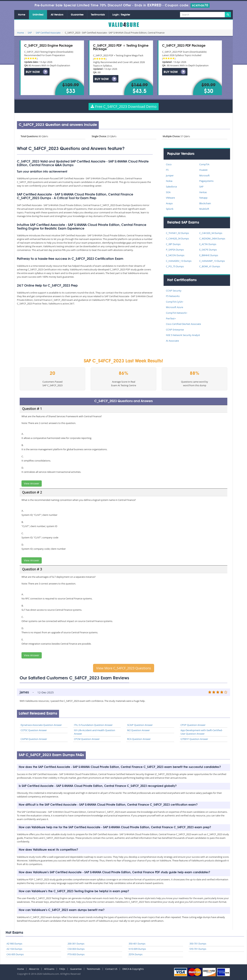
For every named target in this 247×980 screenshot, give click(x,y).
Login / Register (121, 15)
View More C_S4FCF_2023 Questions (124, 668)
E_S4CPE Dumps (208, 250)
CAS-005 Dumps (15, 954)
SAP (30, 33)
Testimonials (98, 15)
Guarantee (77, 15)
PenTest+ (171, 318)
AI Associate (172, 341)
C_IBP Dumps (173, 244)
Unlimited (38, 15)
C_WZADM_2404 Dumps (212, 238)
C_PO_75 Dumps (175, 266)
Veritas (203, 192)
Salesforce (171, 187)
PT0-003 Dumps (76, 954)
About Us (34, 969)
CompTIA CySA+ (175, 302)
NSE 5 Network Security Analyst (183, 335)
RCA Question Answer (139, 739)
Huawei (203, 170)
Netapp (203, 198)
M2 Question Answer (138, 730)
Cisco (169, 164)
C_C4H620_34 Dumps (177, 238)
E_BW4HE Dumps (209, 255)
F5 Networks (173, 296)
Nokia (169, 181)
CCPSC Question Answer (34, 730)
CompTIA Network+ (177, 313)
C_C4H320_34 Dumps (211, 233)
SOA (168, 192)
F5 (167, 170)
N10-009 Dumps (137, 949)
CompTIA (204, 164)
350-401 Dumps (137, 944)
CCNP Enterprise (175, 330)
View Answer (32, 483)
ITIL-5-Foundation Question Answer (93, 725)
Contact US (111, 969)
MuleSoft (204, 209)
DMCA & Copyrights (133, 969)
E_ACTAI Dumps (208, 244)
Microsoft (204, 175)
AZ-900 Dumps (14, 944)
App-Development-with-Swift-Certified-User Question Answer (202, 732)
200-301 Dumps (76, 944)
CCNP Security (174, 291)
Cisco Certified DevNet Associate (183, 324)
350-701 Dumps (198, 944)
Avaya (169, 203)
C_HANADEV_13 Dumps (179, 261)
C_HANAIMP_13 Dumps (212, 261)
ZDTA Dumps (136, 954)
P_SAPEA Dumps (175, 250)
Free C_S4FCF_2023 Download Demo (124, 106)
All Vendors (57, 15)
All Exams (49, 969)
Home (22, 15)
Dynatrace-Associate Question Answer (41, 725)
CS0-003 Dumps (76, 949)
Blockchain (205, 203)
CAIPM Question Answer (34, 739)
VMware (170, 198)
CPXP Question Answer (193, 725)
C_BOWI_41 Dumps (210, 266)
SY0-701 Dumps (198, 949)
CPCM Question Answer (87, 739)
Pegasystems (206, 181)
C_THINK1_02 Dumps (177, 233)
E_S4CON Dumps (175, 255)
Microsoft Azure (175, 307)
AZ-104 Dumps (14, 949)
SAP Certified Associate (48, 33)
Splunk (170, 209)
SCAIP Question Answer (140, 725)
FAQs (62, 969)
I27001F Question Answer (194, 739)
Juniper (170, 175)
